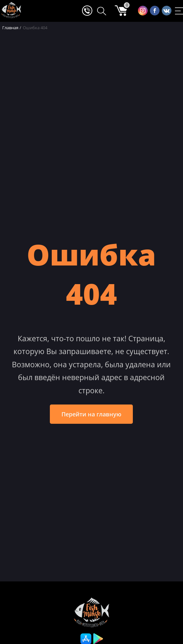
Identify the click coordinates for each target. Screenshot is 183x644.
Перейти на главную (91, 414)
